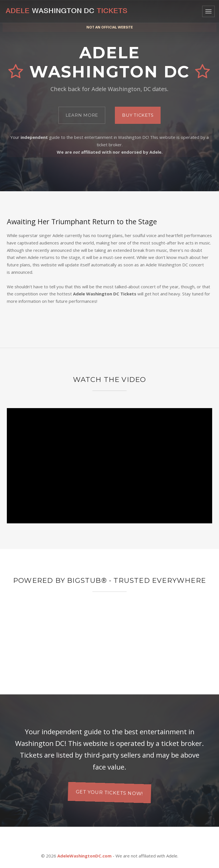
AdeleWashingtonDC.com (84, 856)
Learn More (82, 115)
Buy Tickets (138, 115)
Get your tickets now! (109, 792)
